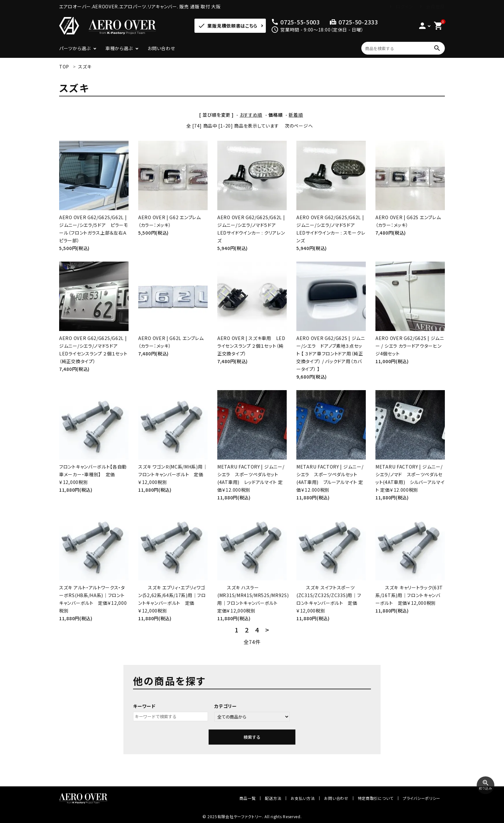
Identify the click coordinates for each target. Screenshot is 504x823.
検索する (252, 737)
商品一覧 (248, 798)
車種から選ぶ (119, 48)
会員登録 (435, 6)
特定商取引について (376, 798)
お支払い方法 (303, 798)
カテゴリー (226, 706)
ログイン (404, 6)
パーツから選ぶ (75, 48)
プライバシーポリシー (422, 798)
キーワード (144, 706)
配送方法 (273, 798)
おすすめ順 (251, 115)
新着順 (296, 115)
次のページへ (299, 126)
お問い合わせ (161, 48)
